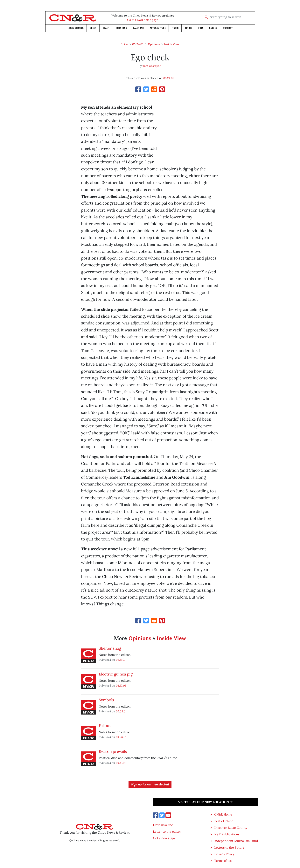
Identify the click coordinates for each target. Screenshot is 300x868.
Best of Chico (224, 821)
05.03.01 (121, 711)
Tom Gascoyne (152, 66)
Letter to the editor (167, 831)
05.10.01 (121, 685)
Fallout (105, 726)
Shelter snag (110, 648)
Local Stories (76, 28)
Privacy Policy (224, 854)
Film (201, 28)
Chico (124, 44)
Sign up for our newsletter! (150, 785)
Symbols (106, 700)
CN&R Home (223, 814)
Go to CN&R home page (143, 20)
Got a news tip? (164, 838)
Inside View (172, 44)
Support (228, 28)
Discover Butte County (231, 828)
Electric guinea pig (116, 674)
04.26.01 (121, 737)
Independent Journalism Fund (236, 841)
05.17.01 (121, 660)
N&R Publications (227, 834)
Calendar (138, 28)
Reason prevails (113, 751)
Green (93, 28)
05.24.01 (138, 44)
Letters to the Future (229, 847)
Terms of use (223, 861)
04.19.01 (121, 763)
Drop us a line (163, 825)
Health (106, 28)
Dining (188, 28)
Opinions (122, 28)
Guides (213, 28)
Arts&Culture (158, 28)
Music (175, 28)
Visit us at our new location (205, 802)
